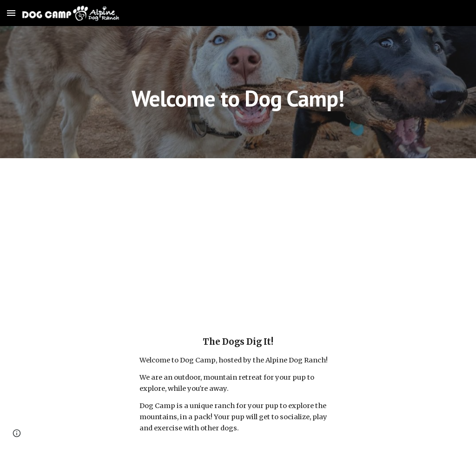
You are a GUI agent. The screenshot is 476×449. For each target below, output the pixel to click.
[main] (238, 92)
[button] (11, 13)
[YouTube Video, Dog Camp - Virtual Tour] (238, 239)
